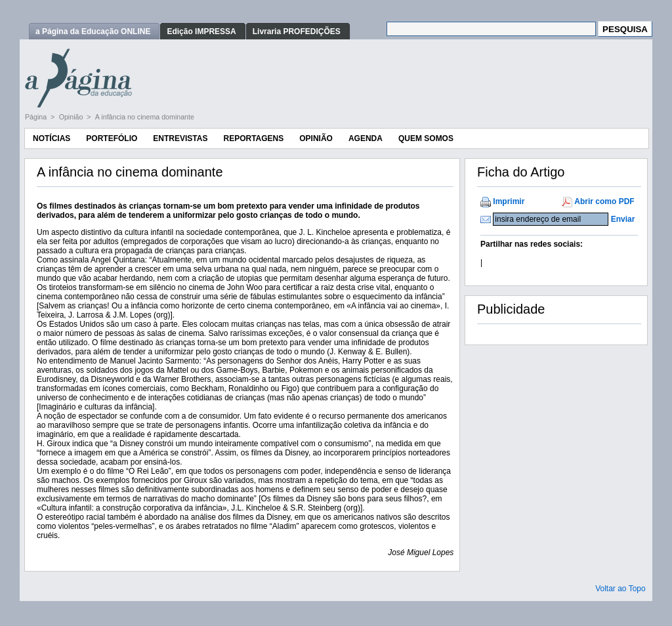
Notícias (52, 138)
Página (37, 117)
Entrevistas (180, 138)
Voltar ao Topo (620, 589)
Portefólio (112, 138)
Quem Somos (426, 138)
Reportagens (253, 138)
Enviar (623, 219)
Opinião (72, 117)
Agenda (366, 138)
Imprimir (509, 201)
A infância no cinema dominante (145, 117)
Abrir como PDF (604, 201)
